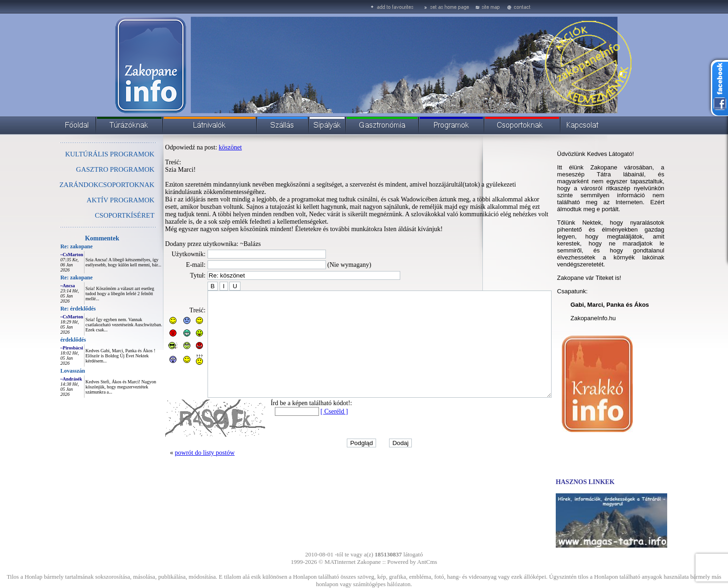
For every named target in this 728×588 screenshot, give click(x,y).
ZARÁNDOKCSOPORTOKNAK (86, 185)
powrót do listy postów (184, 474)
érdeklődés (52, 340)
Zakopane (369, 562)
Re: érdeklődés (57, 309)
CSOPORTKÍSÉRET (104, 215)
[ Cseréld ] (313, 432)
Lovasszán (52, 371)
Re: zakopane (56, 246)
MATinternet (340, 562)
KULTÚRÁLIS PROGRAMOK (89, 154)
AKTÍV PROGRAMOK (100, 200)
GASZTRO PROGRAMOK (94, 169)
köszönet (209, 147)
